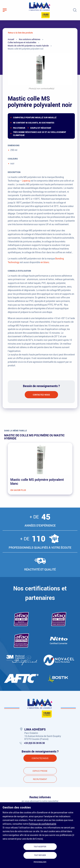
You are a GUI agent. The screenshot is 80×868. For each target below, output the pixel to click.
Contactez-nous (41, 395)
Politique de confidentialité (42, 824)
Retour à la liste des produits (20, 33)
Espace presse (40, 771)
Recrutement (40, 779)
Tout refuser (40, 855)
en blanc (45, 262)
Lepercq (26, 181)
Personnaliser (40, 862)
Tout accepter (40, 847)
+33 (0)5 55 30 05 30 (34, 743)
